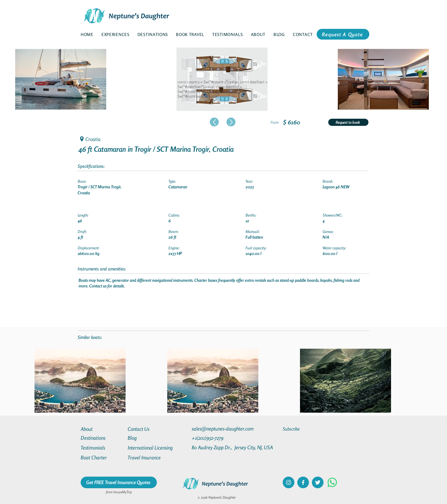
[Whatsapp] (332, 482)
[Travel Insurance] (149, 457)
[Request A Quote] (343, 34)
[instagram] (289, 482)
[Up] (214, 122)
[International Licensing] (154, 448)
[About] (102, 429)
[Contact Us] (149, 429)
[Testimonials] (102, 448)
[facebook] (303, 482)
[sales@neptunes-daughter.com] (224, 429)
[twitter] (318, 482)
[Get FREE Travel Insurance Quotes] (119, 482)
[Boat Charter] (102, 457)
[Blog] (149, 438)
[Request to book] (348, 122)
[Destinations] (102, 438)
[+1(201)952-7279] (219, 438)
